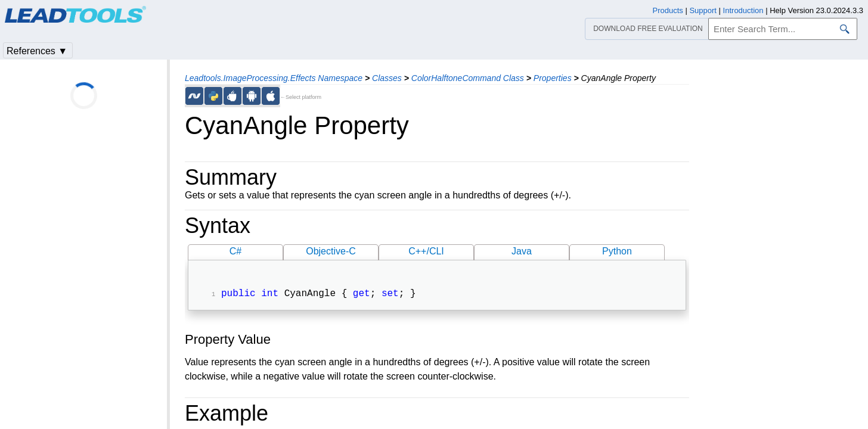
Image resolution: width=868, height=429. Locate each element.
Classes (387, 78)
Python (617, 251)
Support (703, 10)
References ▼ (37, 51)
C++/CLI (426, 251)
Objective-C (331, 251)
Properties (553, 78)
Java (522, 251)
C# (235, 251)
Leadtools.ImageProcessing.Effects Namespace (274, 78)
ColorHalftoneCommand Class (468, 78)
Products (668, 10)
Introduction (743, 10)
